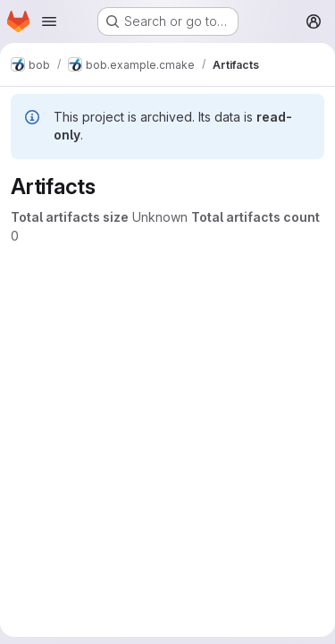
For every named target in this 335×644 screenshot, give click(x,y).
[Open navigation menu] (49, 21)
